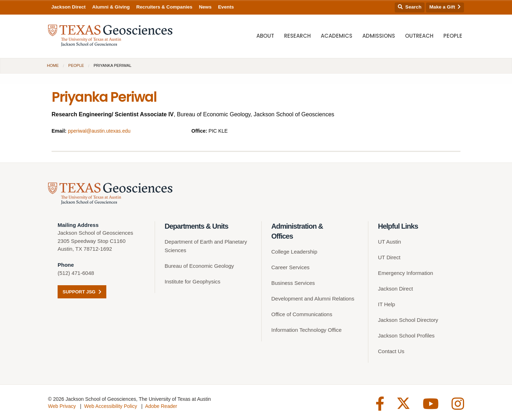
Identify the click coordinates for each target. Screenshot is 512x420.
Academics (337, 36)
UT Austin (390, 242)
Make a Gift (445, 7)
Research (297, 36)
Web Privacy (62, 406)
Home (53, 65)
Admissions (379, 36)
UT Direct (389, 257)
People (453, 36)
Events (226, 7)
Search (410, 7)
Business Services (293, 283)
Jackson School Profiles (406, 336)
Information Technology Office (306, 330)
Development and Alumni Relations (313, 299)
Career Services (290, 267)
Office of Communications (302, 314)
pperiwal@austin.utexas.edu (99, 131)
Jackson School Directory (408, 320)
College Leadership (294, 252)
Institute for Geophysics (193, 281)
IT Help (386, 304)
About (265, 36)
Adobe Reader (161, 406)
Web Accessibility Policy (110, 406)
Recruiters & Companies (164, 7)
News (205, 7)
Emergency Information (406, 273)
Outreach (419, 36)
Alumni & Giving (111, 7)
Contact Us (391, 351)
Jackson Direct (68, 7)
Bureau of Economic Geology (199, 266)
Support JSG (82, 292)
